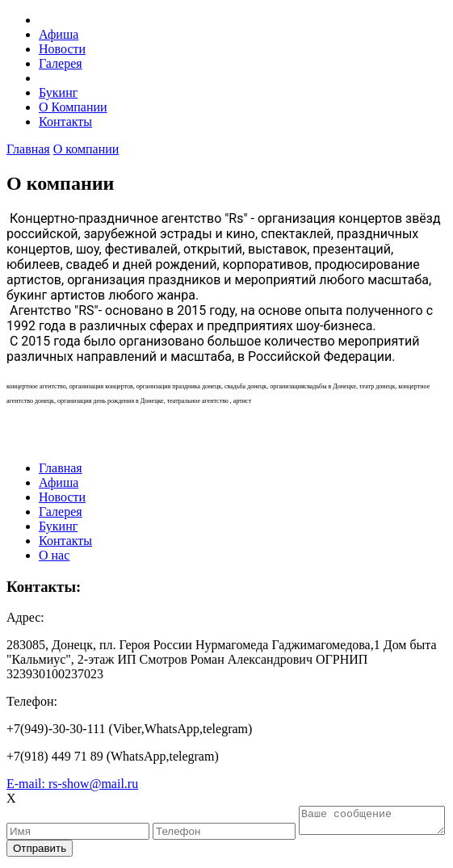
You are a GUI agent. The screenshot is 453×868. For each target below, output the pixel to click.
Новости (62, 49)
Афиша (59, 34)
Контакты (65, 122)
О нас (54, 555)
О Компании (73, 107)
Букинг (58, 92)
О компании (86, 149)
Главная (28, 149)
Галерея (61, 63)
